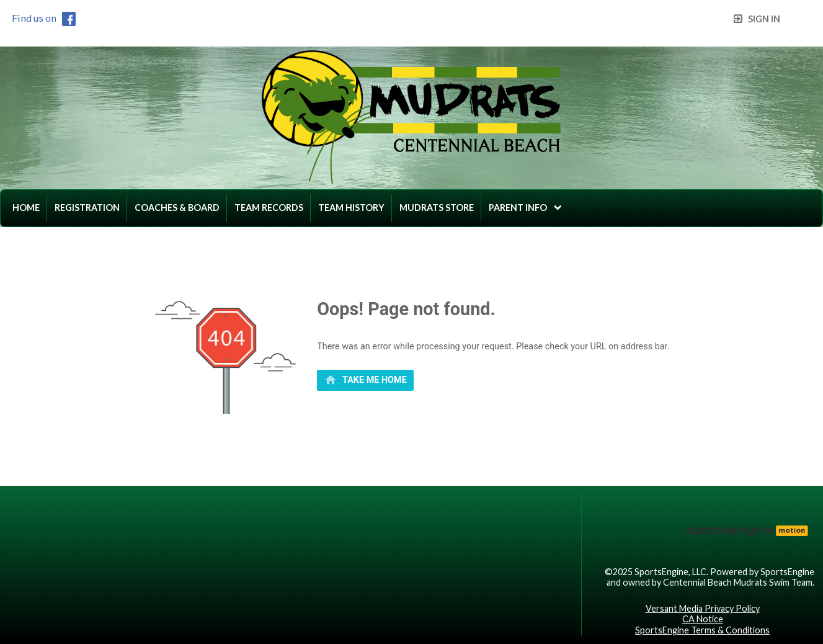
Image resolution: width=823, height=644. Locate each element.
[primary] (365, 380)
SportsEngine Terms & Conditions (702, 630)
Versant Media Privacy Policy (703, 608)
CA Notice (703, 619)
